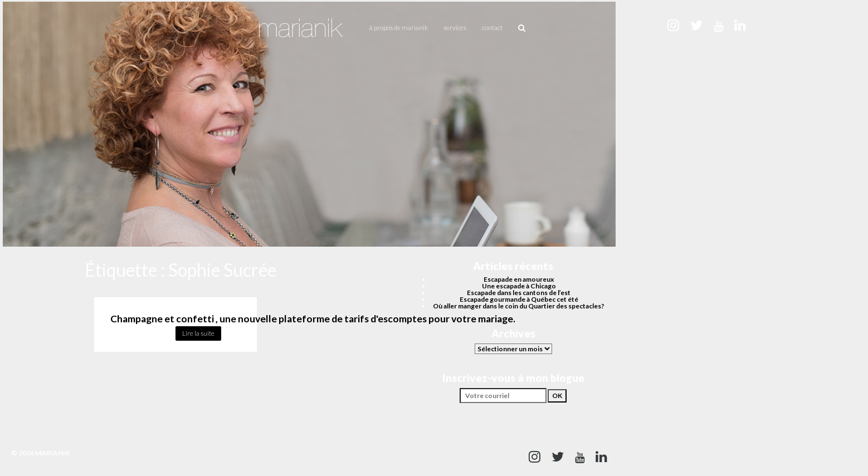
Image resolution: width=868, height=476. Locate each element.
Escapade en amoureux (519, 279)
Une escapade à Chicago (519, 286)
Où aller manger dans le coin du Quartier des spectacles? (519, 306)
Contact (492, 28)
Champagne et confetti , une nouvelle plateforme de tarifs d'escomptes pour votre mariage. (313, 319)
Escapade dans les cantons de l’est (519, 293)
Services (455, 28)
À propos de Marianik (399, 28)
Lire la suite (198, 333)
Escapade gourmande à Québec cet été (519, 299)
